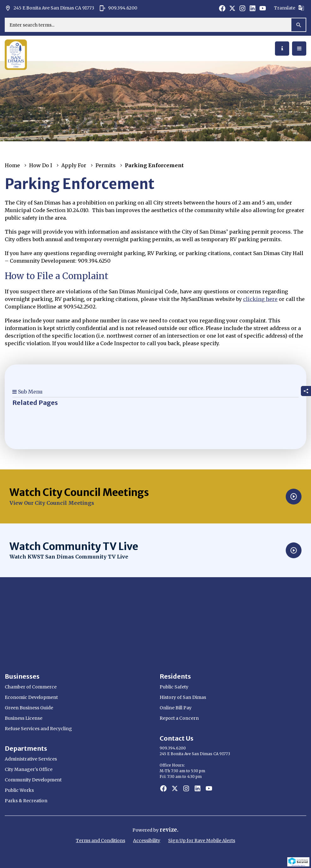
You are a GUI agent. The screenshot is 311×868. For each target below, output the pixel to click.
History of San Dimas (183, 697)
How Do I (41, 165)
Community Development (33, 780)
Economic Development (31, 697)
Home (12, 165)
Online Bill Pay (176, 708)
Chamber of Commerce (31, 687)
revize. (169, 830)
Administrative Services (31, 759)
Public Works (19, 790)
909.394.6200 (118, 8)
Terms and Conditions (101, 840)
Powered (143, 830)
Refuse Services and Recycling (38, 729)
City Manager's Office (29, 769)
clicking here (260, 299)
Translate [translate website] (289, 8)
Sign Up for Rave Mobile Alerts (202, 840)
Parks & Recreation (26, 801)
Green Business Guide (29, 708)
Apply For (74, 165)
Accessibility (147, 840)
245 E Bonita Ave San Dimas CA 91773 (49, 8)
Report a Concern (179, 718)
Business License (24, 718)
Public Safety (174, 687)
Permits (106, 165)
